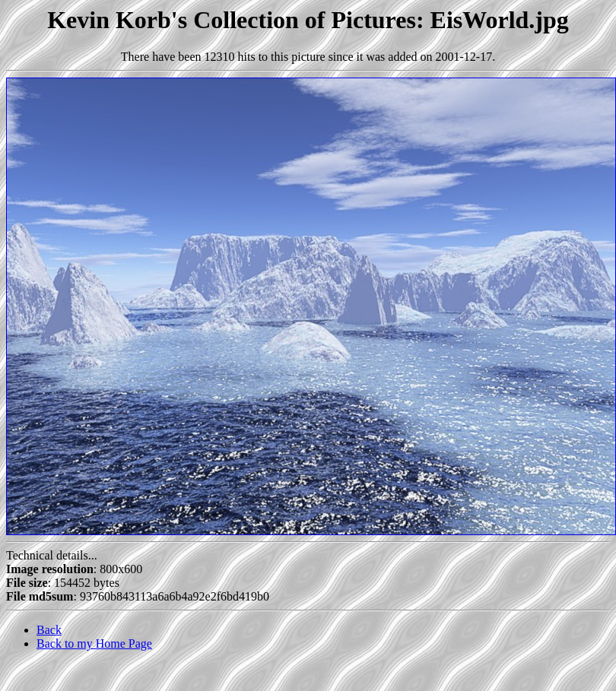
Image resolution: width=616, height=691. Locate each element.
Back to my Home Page (94, 643)
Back (49, 630)
